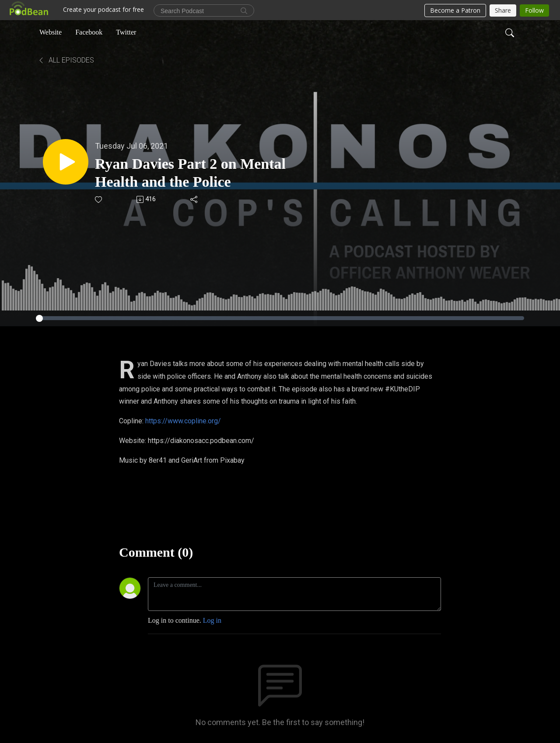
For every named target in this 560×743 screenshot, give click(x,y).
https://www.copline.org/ (183, 421)
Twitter (126, 32)
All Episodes (66, 60)
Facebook (89, 32)
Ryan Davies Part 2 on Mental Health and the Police (190, 173)
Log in (212, 620)
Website (51, 32)
